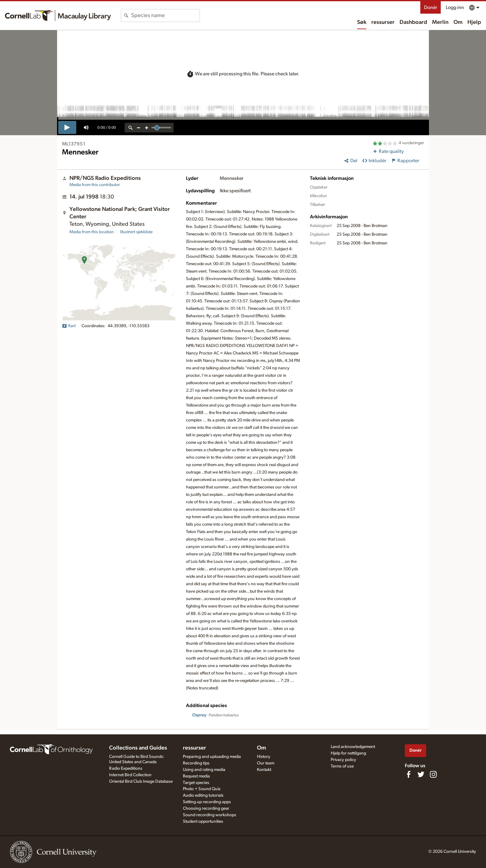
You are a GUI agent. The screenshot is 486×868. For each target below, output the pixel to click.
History (264, 757)
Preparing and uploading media (212, 757)
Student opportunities (203, 821)
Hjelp (474, 22)
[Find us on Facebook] (409, 774)
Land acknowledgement (353, 747)
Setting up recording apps (207, 802)
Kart (69, 326)
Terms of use (342, 766)
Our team (266, 763)
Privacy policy (343, 760)
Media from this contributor (95, 185)
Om (458, 22)
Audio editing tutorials (203, 795)
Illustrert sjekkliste (136, 232)
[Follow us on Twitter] (421, 774)
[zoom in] (147, 128)
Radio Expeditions (126, 768)
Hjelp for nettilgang (348, 753)
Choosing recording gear (206, 808)
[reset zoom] (130, 128)
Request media (196, 776)
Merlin (440, 22)
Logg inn (455, 7)
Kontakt (264, 770)
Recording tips (196, 763)
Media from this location (92, 232)
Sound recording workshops (210, 815)
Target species (196, 783)
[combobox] (165, 16)
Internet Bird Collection (130, 775)
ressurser (383, 22)
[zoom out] (139, 128)
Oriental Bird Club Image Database (141, 781)
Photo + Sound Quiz (202, 789)
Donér (431, 7)
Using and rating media (204, 770)
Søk (362, 22)
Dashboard (413, 22)
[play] (67, 127)
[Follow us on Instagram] (433, 774)
